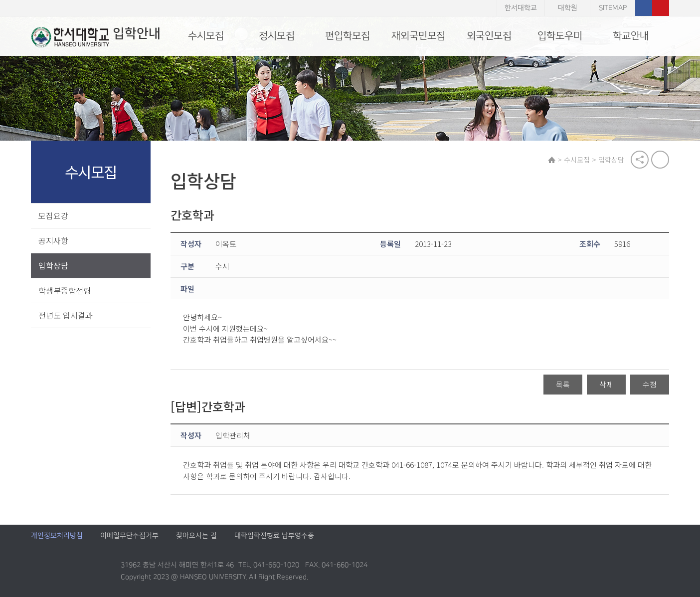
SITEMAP (613, 8)
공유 (640, 160)
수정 (650, 385)
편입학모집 (348, 36)
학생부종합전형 (65, 290)
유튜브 (661, 8)
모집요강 (53, 215)
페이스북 (644, 8)
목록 (563, 385)
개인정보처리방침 (57, 536)
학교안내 (631, 36)
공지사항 (53, 240)
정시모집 (277, 36)
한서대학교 (521, 8)
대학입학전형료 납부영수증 (274, 536)
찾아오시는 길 (196, 536)
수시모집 (206, 36)
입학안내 (95, 37)
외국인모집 (489, 36)
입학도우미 (560, 36)
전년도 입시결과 (66, 315)
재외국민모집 (418, 36)
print (660, 160)
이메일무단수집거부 (129, 536)
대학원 (568, 8)
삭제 (606, 385)
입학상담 (53, 265)
